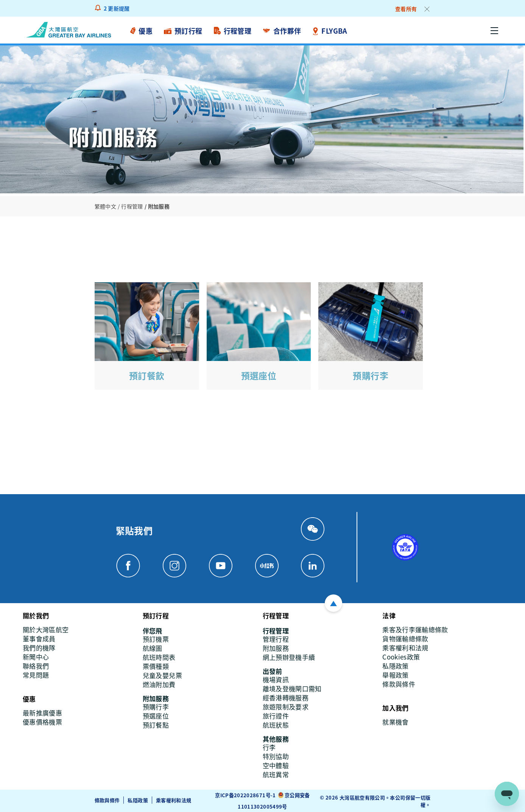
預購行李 (371, 375)
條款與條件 (107, 800)
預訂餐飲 (147, 375)
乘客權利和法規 (174, 800)
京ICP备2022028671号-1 (245, 795)
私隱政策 (138, 800)
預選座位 (259, 375)
